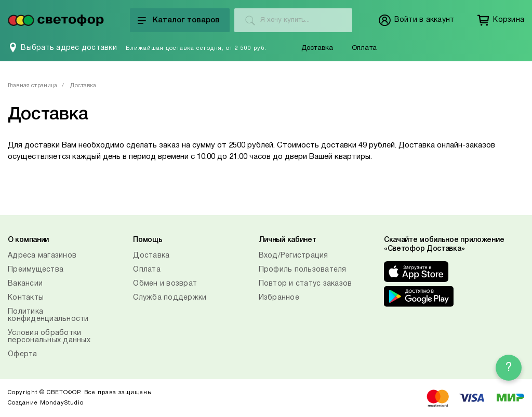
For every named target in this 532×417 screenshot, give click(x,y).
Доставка (317, 48)
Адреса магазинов (42, 256)
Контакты (26, 298)
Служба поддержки (170, 298)
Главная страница (32, 86)
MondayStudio (62, 403)
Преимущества (36, 270)
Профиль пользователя (303, 270)
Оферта (23, 354)
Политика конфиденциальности (48, 315)
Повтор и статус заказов (305, 284)
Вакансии (25, 284)
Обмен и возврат (165, 284)
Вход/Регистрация (294, 256)
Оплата (364, 48)
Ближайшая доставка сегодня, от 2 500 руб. (196, 48)
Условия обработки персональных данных (49, 337)
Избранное (279, 298)
